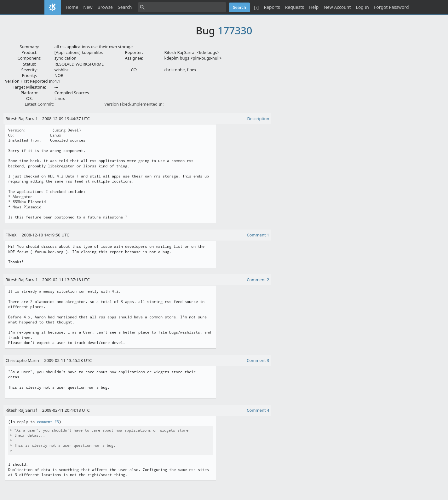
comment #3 (48, 422)
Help (314, 7)
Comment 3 (258, 360)
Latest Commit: (39, 104)
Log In (362, 7)
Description (258, 119)
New (88, 7)
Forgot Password (391, 7)
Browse (105, 7)
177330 (235, 30)
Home (72, 7)
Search (125, 7)
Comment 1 (258, 235)
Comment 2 (258, 280)
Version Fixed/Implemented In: (134, 104)
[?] (256, 7)
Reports (272, 7)
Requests (295, 7)
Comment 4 (258, 410)
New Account (337, 7)
